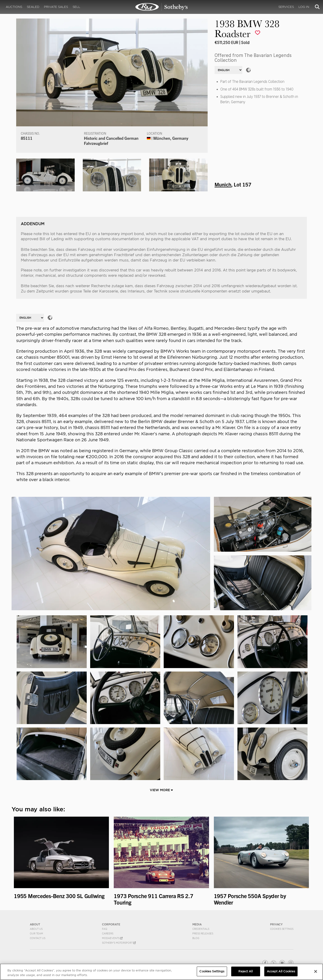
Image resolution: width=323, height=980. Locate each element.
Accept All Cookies (281, 971)
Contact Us (38, 938)
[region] (161, 972)
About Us (36, 929)
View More (161, 790)
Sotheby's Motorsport (119, 943)
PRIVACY (276, 924)
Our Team (36, 933)
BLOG (196, 938)
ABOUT (35, 924)
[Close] (316, 971)
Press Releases (203, 933)
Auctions (14, 7)
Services (286, 7)
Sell (76, 7)
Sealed (33, 7)
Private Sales (56, 7)
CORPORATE (111, 924)
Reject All (245, 971)
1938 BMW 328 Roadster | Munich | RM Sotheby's (162, 7)
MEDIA (197, 924)
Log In (304, 7)
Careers (108, 933)
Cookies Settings (282, 929)
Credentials (201, 929)
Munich (223, 184)
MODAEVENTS (112, 938)
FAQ (105, 929)
